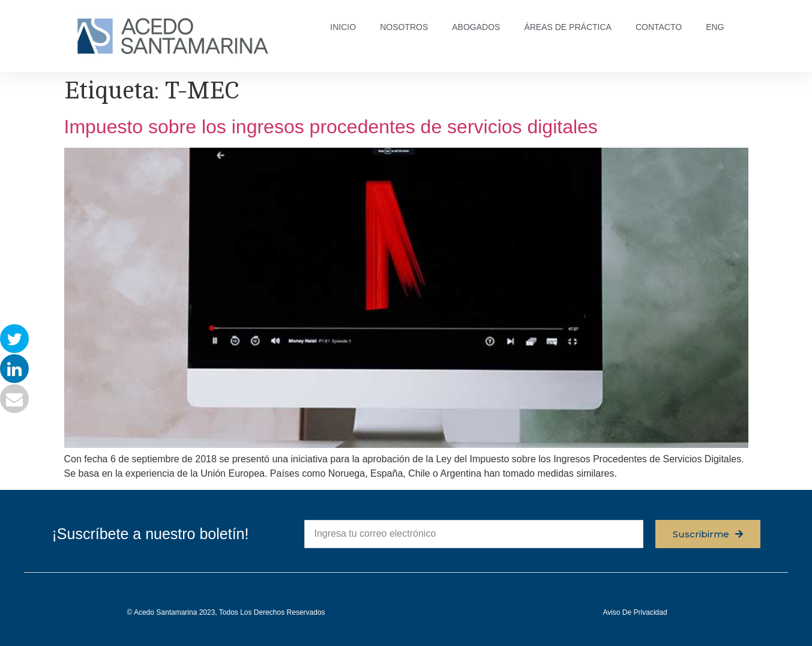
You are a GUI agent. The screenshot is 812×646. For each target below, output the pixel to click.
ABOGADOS (476, 27)
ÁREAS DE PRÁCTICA (567, 27)
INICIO (343, 27)
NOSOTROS (404, 27)
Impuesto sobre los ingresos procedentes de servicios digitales (331, 127)
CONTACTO (659, 27)
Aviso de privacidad (635, 612)
